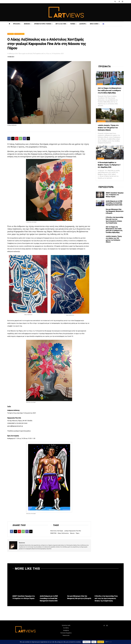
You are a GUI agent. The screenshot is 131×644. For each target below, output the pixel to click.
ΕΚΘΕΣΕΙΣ (11, 34)
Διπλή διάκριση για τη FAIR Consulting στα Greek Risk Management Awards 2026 (114, 208)
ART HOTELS (102, 161)
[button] (115, 2)
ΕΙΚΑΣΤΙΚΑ (53, 533)
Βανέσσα (22, 543)
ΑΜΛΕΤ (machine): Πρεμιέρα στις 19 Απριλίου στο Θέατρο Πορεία (115, 199)
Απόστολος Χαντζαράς (57, 531)
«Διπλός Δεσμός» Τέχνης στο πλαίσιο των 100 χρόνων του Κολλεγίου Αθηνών (109, 130)
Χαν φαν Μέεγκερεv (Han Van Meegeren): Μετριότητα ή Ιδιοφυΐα (115, 216)
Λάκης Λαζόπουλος (63, 533)
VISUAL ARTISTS (102, 124)
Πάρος (78, 533)
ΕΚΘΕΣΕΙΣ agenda (19, 34)
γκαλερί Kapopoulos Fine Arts (73, 531)
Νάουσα (72, 533)
